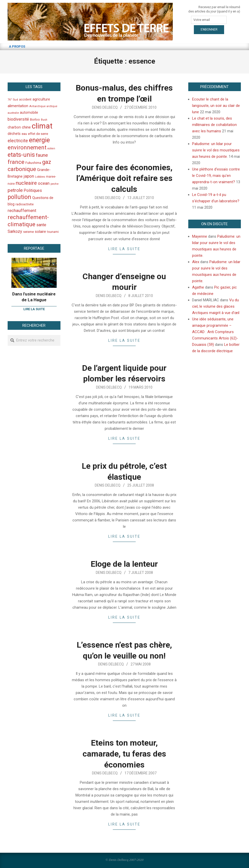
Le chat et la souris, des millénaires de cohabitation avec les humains (214, 125)
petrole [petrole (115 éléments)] (15, 190)
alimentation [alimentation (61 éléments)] (18, 106)
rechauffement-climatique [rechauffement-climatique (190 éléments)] (28, 221)
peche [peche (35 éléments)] (55, 184)
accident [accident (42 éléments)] (25, 99)
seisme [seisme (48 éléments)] (28, 232)
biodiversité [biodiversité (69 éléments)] (18, 119)
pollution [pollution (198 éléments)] (19, 197)
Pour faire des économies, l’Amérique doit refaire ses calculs (124, 178)
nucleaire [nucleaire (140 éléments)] (26, 183)
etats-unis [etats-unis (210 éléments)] (21, 155)
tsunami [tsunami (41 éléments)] (53, 232)
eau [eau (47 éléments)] (24, 134)
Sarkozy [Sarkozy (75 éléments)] (15, 231)
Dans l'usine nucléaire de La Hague (34, 297)
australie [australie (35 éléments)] (13, 113)
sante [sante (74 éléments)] (41, 225)
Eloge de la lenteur (124, 564)
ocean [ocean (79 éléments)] (44, 183)
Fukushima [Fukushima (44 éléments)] (33, 163)
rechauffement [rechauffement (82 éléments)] (22, 210)
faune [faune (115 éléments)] (42, 155)
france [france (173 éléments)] (16, 162)
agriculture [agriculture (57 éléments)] (41, 99)
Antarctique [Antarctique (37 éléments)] (37, 106)
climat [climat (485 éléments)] (42, 126)
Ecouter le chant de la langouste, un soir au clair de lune (216, 106)
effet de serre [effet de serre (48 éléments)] (38, 134)
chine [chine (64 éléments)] (26, 127)
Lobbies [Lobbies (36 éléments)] (40, 177)
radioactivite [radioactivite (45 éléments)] (25, 204)
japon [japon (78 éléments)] (29, 176)
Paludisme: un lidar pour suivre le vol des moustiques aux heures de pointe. (216, 150)
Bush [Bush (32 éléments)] (44, 120)
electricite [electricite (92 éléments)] (18, 141)
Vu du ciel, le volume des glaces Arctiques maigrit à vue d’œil (216, 306)
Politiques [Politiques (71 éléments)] (33, 190)
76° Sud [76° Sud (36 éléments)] (13, 99)
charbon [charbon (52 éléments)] (14, 127)
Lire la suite (124, 249)
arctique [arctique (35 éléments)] (52, 106)
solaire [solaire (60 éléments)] (40, 232)
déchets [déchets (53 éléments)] (14, 134)
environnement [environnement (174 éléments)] (27, 147)
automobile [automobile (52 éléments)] (29, 112)
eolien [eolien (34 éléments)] (51, 148)
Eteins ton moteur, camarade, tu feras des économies (124, 754)
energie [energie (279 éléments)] (39, 140)
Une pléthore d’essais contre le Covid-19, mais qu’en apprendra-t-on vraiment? (216, 176)
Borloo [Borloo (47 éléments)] (35, 119)
